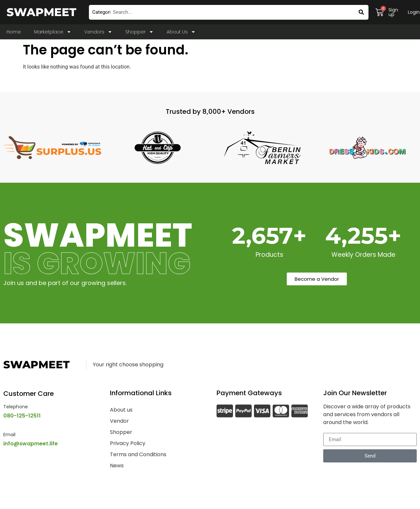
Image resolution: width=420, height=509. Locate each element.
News (117, 466)
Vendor (119, 421)
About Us (181, 32)
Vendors (98, 32)
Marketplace (53, 32)
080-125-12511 (22, 416)
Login (414, 12)
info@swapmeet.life (31, 444)
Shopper (139, 32)
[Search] (361, 12)
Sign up (393, 12)
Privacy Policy (128, 443)
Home (14, 32)
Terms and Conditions (138, 454)
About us (121, 410)
